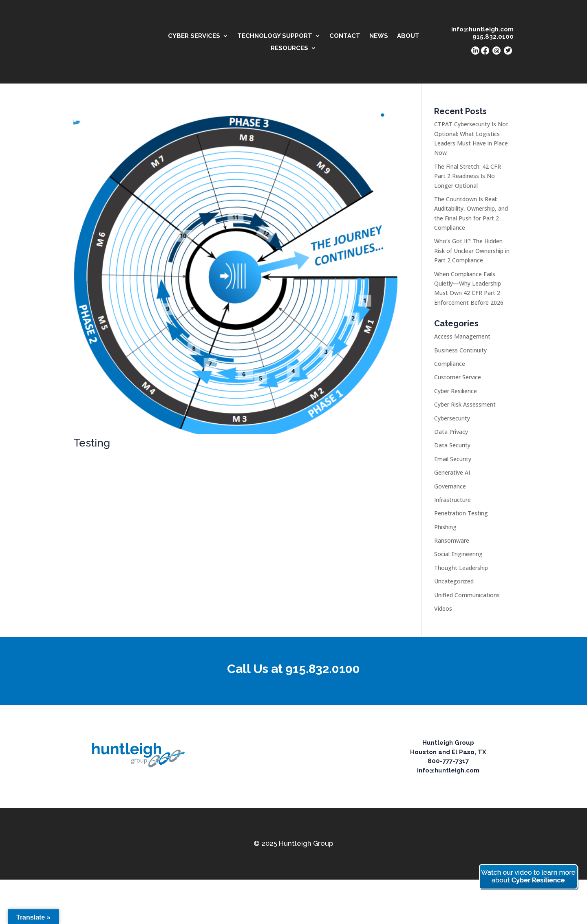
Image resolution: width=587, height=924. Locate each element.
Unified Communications (467, 595)
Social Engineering (458, 554)
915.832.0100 (323, 669)
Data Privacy (451, 432)
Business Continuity (460, 350)
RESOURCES (289, 48)
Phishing (445, 527)
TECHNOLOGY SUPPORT (275, 36)
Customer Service (458, 377)
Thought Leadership (461, 568)
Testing (92, 443)
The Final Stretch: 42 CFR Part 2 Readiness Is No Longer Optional (468, 176)
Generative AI (452, 472)
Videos (443, 608)
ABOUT (408, 36)
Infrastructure (452, 500)
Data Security (452, 445)
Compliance (450, 364)
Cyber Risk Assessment (465, 404)
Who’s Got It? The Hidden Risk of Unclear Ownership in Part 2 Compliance (472, 251)
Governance (450, 486)
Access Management (462, 336)
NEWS (379, 36)
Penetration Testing (461, 513)
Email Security (453, 459)
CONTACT (345, 36)
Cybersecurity (452, 418)
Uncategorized (454, 581)
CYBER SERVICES (194, 36)
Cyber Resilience (456, 391)
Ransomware (452, 540)
